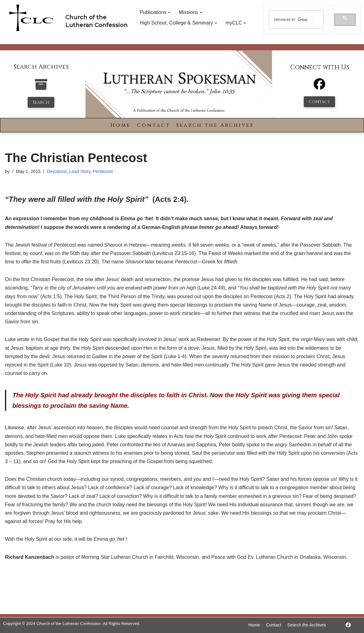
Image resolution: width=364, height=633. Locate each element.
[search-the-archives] (41, 88)
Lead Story (80, 171)
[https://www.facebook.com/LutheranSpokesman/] (348, 625)
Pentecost (103, 171)
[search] (291, 20)
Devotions (57, 171)
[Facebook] (319, 87)
